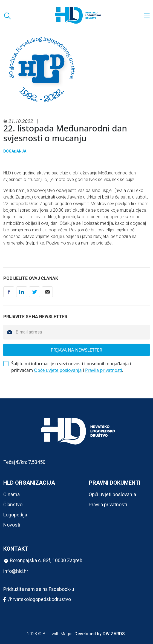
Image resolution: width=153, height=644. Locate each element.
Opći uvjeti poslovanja (112, 494)
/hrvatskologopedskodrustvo (37, 600)
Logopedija (15, 515)
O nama (11, 494)
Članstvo (13, 504)
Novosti (12, 525)
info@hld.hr (16, 571)
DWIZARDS (114, 634)
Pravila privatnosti (104, 370)
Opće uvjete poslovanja (58, 370)
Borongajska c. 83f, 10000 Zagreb (43, 560)
